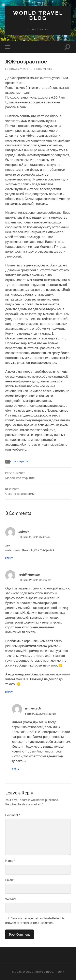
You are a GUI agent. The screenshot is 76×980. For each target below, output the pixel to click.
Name (10, 861)
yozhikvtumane (29, 574)
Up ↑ (61, 972)
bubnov (24, 531)
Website (11, 899)
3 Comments (43, 69)
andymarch (33, 708)
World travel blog (38, 15)
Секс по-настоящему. (38, 492)
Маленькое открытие (38, 476)
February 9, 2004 (18, 69)
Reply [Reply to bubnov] (9, 558)
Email (10, 880)
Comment (13, 815)
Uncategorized (21, 461)
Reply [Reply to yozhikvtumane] (9, 692)
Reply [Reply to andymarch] (16, 769)
